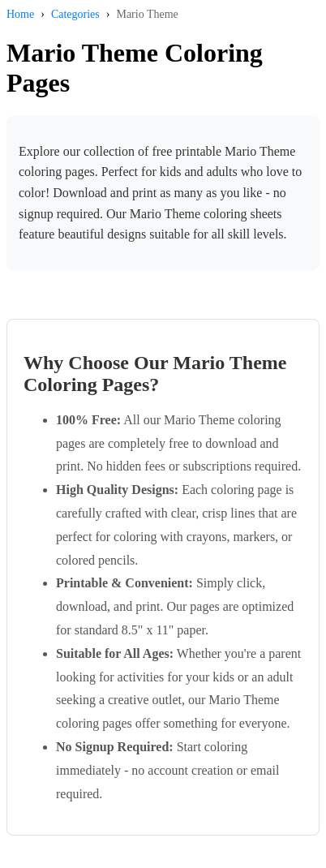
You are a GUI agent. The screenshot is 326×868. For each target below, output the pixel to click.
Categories (75, 14)
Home (20, 14)
